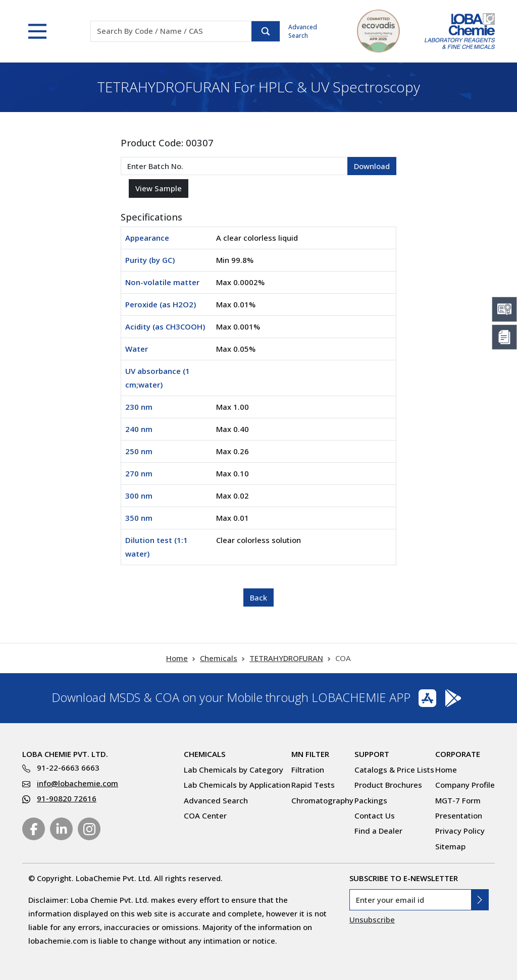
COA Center (205, 815)
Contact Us (375, 815)
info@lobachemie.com (77, 783)
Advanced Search (303, 31)
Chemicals (219, 658)
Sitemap (450, 846)
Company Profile (465, 785)
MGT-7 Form (458, 800)
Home (177, 658)
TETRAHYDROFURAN (286, 658)
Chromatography (322, 800)
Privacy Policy (460, 831)
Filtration (308, 770)
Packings (371, 800)
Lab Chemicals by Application (237, 785)
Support (372, 754)
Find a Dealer (378, 831)
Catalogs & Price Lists (394, 770)
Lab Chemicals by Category (234, 770)
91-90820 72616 (67, 798)
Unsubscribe (372, 919)
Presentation (459, 815)
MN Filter (310, 754)
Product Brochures (388, 785)
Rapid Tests (313, 785)
